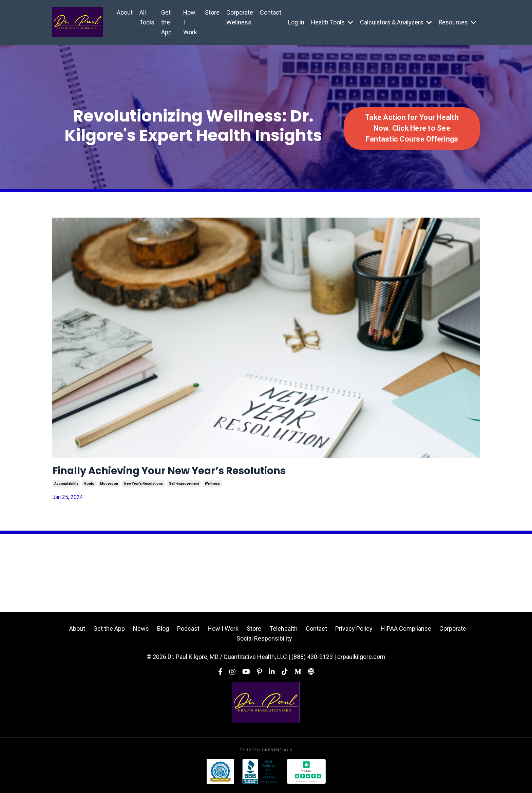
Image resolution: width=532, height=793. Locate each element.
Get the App (166, 22)
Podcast (188, 631)
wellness (212, 487)
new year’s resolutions (144, 487)
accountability (66, 487)
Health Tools (331, 22)
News (141, 631)
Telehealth (283, 631)
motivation (109, 487)
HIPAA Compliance (406, 631)
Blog (163, 631)
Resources (457, 22)
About (125, 12)
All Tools (147, 17)
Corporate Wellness (239, 17)
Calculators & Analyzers (395, 22)
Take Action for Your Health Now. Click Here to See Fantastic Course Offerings (412, 128)
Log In (295, 22)
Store (211, 12)
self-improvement (184, 487)
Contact (270, 12)
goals (89, 487)
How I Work (189, 22)
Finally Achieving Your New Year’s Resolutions (197, 472)
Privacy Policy (354, 631)
